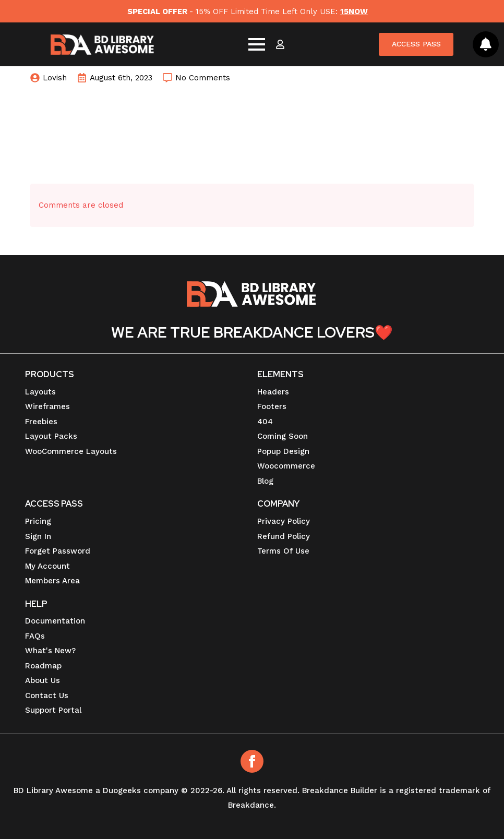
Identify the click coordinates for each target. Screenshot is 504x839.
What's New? (50, 651)
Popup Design (283, 451)
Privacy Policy (284, 521)
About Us (43, 680)
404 (265, 422)
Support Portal (53, 710)
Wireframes (47, 406)
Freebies (41, 422)
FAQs (35, 636)
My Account (47, 566)
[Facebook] (252, 761)
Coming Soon (283, 436)
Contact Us (47, 696)
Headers (273, 392)
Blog (265, 481)
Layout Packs (51, 436)
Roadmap (43, 666)
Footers (272, 406)
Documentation (55, 621)
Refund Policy (284, 536)
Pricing (38, 521)
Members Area (52, 581)
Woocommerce (286, 466)
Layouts (40, 392)
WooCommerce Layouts (71, 451)
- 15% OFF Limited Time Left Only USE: (247, 11)
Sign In (38, 536)
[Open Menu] (256, 45)
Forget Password (58, 551)
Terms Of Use (283, 551)
